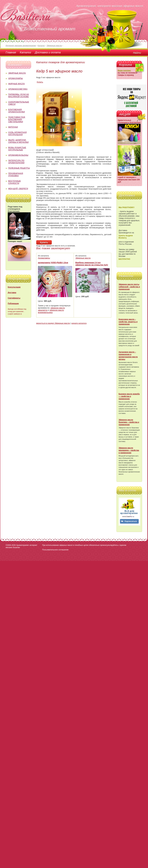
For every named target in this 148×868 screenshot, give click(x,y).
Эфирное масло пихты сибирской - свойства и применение (129, 287)
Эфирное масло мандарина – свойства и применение (129, 450)
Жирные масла (17, 84)
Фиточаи (13, 127)
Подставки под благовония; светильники (17, 119)
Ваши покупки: (124, 71)
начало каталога (79, 323)
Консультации (14, 287)
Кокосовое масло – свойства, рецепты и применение (128, 322)
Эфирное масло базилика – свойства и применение (129, 422)
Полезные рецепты (19, 168)
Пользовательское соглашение (55, 550)
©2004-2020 (11, 545)
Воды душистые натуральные (17, 149)
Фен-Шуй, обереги (18, 189)
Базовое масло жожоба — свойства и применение (129, 396)
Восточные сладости (15, 182)
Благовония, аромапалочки (17, 111)
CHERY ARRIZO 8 (15, 314)
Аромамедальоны (18, 155)
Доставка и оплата (48, 52)
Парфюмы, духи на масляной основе (19, 95)
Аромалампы (16, 78)
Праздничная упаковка (16, 174)
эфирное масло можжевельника (51, 311)
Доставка (12, 293)
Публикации (13, 304)
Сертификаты (14, 298)
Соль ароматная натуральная (17, 133)
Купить (40, 82)
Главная (11, 52)
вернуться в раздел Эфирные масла (53, 323)
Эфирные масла (17, 73)
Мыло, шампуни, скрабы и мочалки (18, 141)
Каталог (25, 52)
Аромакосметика (18, 89)
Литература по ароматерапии (16, 162)
